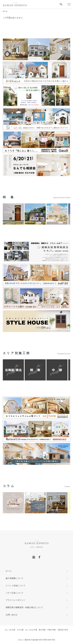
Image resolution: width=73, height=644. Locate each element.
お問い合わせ (12, 615)
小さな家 (20, 630)
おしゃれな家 (10, 630)
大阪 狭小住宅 (63, 630)
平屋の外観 (51, 630)
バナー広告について (14, 593)
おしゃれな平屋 (31, 630)
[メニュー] (69, 4)
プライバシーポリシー (15, 600)
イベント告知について (15, 586)
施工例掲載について (14, 578)
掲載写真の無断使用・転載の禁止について (24, 607)
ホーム (5, 11)
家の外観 (42, 630)
